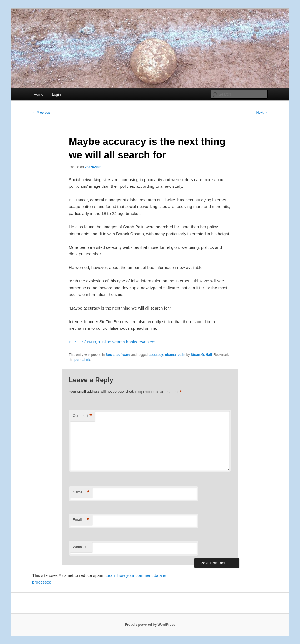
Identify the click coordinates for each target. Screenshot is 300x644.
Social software (118, 355)
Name (81, 492)
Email (81, 520)
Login (56, 94)
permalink (82, 360)
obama (170, 355)
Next (262, 113)
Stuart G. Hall (201, 355)
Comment (82, 416)
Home (38, 94)
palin (181, 355)
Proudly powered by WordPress (150, 625)
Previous (41, 113)
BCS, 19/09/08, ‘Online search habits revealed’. (113, 342)
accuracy (156, 355)
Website (79, 547)
